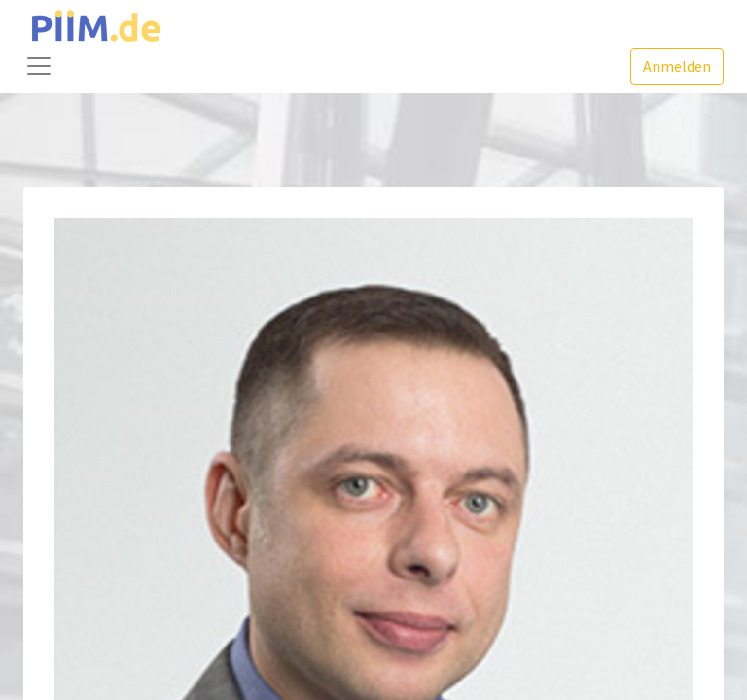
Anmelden (677, 66)
